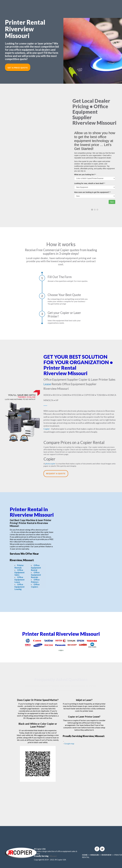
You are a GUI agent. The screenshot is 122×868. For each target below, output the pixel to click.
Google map (69, 743)
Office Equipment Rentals (36, 575)
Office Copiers (35, 586)
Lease (47, 384)
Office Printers (35, 581)
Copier (47, 429)
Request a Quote (56, 474)
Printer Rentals (19, 566)
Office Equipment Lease (20, 580)
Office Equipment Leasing (20, 587)
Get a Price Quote (18, 68)
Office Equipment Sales (20, 572)
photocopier (50, 464)
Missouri (53, 856)
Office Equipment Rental (36, 568)
